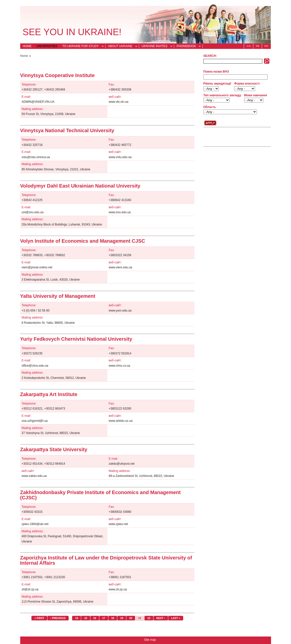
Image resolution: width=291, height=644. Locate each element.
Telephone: (29, 85)
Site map (150, 640)
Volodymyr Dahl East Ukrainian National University (80, 186)
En (266, 46)
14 (77, 618)
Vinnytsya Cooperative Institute (58, 75)
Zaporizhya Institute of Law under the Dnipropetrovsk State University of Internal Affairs (106, 560)
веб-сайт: (115, 97)
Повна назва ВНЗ (216, 72)
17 (104, 618)
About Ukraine (121, 47)
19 (122, 618)
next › (161, 618)
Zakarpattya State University (54, 449)
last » (176, 618)
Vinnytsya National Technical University (67, 130)
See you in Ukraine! (72, 32)
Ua (249, 46)
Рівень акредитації (217, 84)
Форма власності (247, 84)
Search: (210, 56)
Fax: (112, 85)
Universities (47, 46)
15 (86, 618)
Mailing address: (33, 109)
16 (95, 618)
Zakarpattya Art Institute (49, 394)
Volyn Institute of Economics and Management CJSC (83, 241)
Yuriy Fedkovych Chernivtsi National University (76, 339)
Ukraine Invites (155, 47)
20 (131, 618)
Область (210, 107)
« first (39, 618)
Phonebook (187, 47)
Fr (257, 46)
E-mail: (26, 97)
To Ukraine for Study (82, 47)
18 (113, 618)
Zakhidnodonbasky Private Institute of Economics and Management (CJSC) (100, 495)
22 (149, 618)
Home (27, 46)
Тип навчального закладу (222, 95)
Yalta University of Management (58, 296)
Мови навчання (255, 95)
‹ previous (58, 618)
